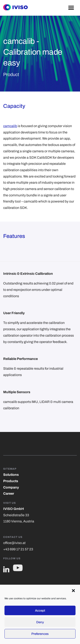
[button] (73, 590)
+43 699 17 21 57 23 (18, 549)
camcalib (10, 126)
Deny (40, 622)
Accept (40, 611)
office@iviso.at (14, 543)
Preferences (40, 634)
